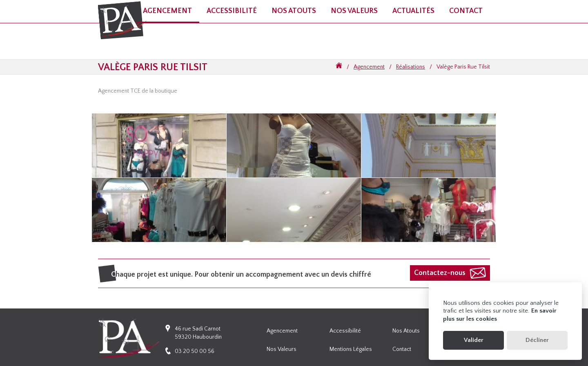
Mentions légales (351, 349)
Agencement (369, 67)
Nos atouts (294, 11)
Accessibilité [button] (232, 11)
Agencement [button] (167, 11)
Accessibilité (345, 331)
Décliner (537, 340)
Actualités (413, 11)
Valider (474, 340)
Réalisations (411, 67)
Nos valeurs (354, 11)
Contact (466, 11)
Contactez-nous (440, 273)
